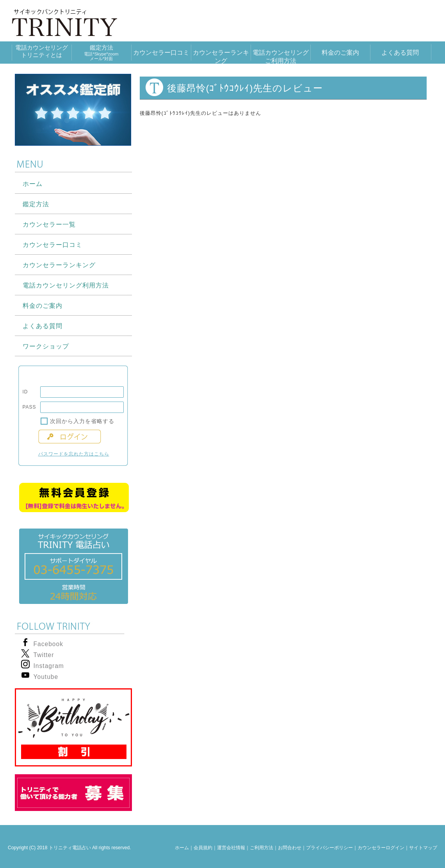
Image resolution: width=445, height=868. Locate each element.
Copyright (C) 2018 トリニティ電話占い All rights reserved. (69, 848)
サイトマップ (423, 848)
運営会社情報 (231, 848)
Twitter (44, 655)
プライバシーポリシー (329, 848)
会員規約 (203, 848)
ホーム (182, 848)
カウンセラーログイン (381, 848)
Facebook (48, 644)
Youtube (46, 677)
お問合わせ (290, 848)
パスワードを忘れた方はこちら (74, 454)
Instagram (49, 666)
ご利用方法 (262, 848)
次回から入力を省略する (82, 421)
